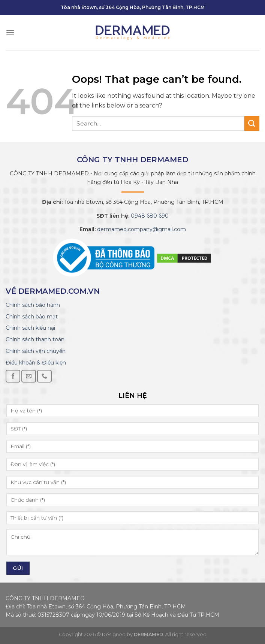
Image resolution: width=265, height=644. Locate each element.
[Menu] (10, 32)
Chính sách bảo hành (33, 305)
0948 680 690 (149, 216)
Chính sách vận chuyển (36, 351)
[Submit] (252, 123)
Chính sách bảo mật (32, 317)
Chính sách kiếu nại (30, 328)
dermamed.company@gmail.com (141, 229)
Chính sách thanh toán (35, 339)
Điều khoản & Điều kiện (36, 363)
